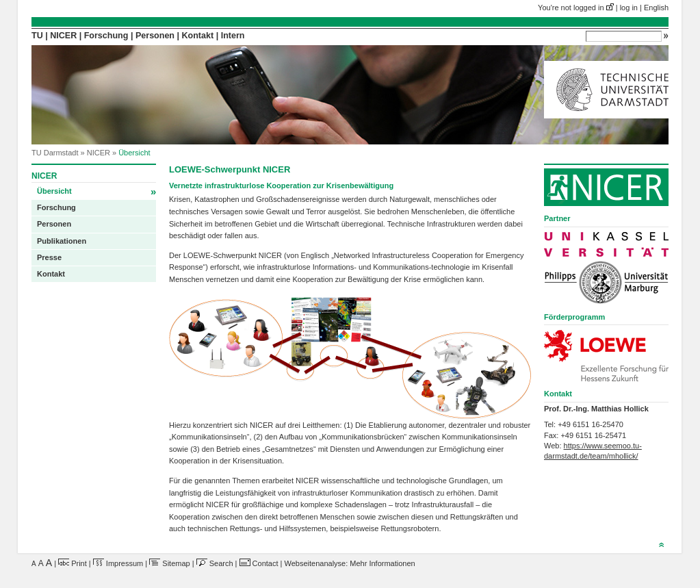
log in (629, 8)
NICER (63, 36)
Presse (49, 257)
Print (73, 563)
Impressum (118, 563)
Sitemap (169, 563)
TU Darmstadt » (59, 153)
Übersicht (96, 191)
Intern (233, 36)
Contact (259, 563)
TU (37, 36)
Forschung (106, 36)
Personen (155, 36)
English (656, 8)
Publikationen (62, 241)
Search (215, 563)
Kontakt (198, 36)
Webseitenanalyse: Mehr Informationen (350, 563)
